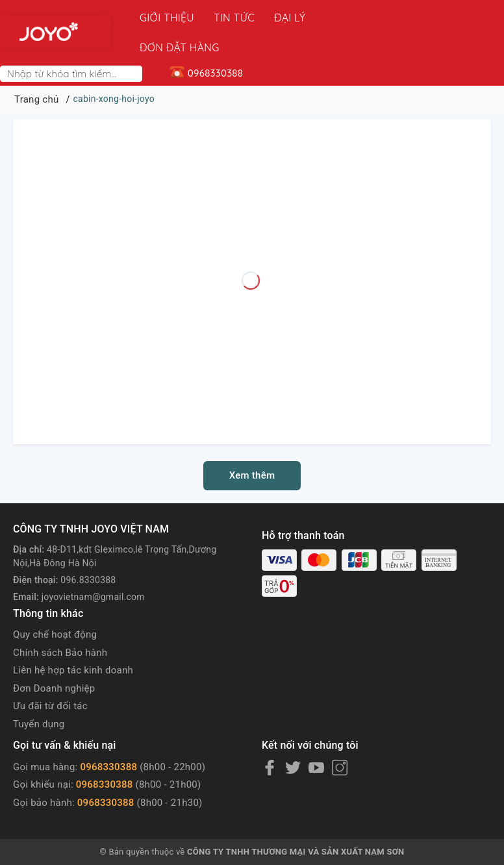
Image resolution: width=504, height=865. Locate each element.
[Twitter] (293, 738)
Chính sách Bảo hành (60, 623)
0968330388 (108, 737)
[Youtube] (316, 738)
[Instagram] (340, 738)
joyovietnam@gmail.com (93, 567)
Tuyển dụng (39, 694)
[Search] (135, 44)
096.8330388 (88, 550)
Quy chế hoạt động (55, 605)
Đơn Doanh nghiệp (54, 658)
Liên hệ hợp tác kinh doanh (73, 640)
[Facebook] (270, 738)
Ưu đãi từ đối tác (50, 676)
